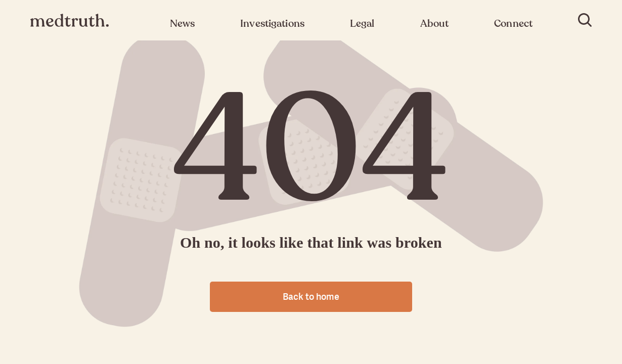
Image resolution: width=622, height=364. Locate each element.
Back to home (311, 297)
